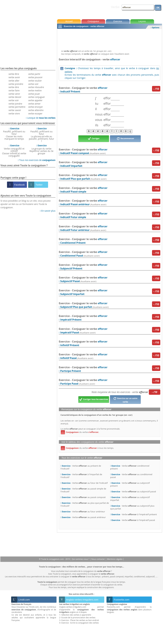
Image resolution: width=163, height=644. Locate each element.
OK (158, 8)
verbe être (14, 74)
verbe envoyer (36, 107)
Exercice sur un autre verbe (125, 400)
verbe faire (14, 90)
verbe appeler (35, 100)
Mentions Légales (115, 559)
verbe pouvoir (35, 77)
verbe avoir (14, 77)
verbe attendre (36, 110)
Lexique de (41, 118)
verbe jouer (34, 94)
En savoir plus (48, 211)
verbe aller (14, 81)
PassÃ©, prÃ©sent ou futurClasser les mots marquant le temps (14, 134)
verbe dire (14, 87)
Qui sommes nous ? (81, 559)
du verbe (80, 432)
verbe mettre (35, 90)
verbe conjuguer (37, 97)
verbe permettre (17, 107)
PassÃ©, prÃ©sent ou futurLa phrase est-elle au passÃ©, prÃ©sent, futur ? (42, 135)
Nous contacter (98, 559)
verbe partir (34, 74)
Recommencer (125, 139)
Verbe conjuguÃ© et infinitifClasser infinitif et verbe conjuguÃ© (14, 151)
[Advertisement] (110, 38)
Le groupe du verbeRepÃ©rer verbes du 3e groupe (41, 149)
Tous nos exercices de (37, 160)
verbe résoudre (36, 87)
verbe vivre (14, 114)
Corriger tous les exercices (94, 400)
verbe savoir (15, 110)
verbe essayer (35, 114)
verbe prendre (16, 84)
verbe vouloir (35, 81)
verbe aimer (34, 104)
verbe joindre (15, 104)
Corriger (94, 139)
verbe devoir (15, 97)
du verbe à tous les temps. (87, 448)
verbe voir (14, 100)
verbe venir (14, 94)
